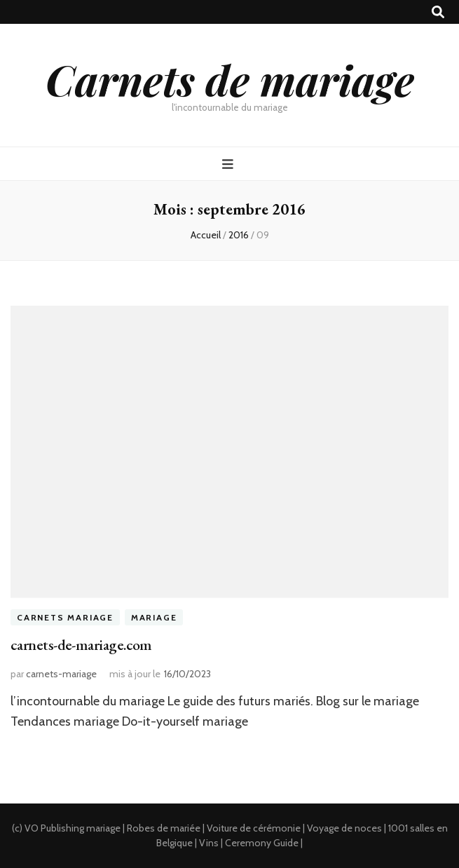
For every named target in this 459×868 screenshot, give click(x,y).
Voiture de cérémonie (254, 828)
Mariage (154, 617)
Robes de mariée (164, 828)
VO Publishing (54, 828)
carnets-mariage (61, 674)
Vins (209, 843)
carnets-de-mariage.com (81, 645)
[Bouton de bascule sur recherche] (438, 12)
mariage (103, 828)
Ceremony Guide (262, 843)
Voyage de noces (344, 828)
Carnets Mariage (65, 617)
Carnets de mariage (230, 79)
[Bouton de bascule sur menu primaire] (229, 164)
